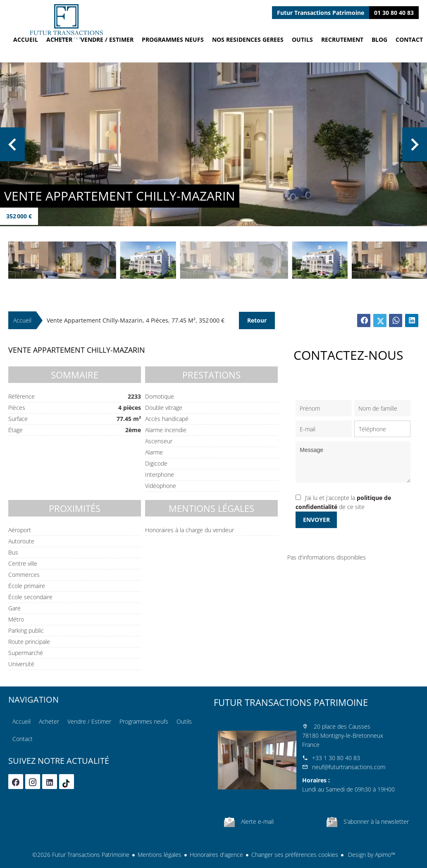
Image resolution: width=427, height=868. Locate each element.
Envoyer (316, 520)
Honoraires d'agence (216, 855)
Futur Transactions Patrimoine (291, 702)
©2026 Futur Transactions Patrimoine (81, 855)
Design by (371, 855)
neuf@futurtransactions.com (349, 767)
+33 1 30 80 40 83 (336, 758)
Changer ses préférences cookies (295, 855)
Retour (257, 320)
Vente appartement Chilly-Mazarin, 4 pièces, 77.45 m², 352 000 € (136, 320)
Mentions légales (160, 855)
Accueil (66, 22)
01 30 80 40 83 (394, 13)
